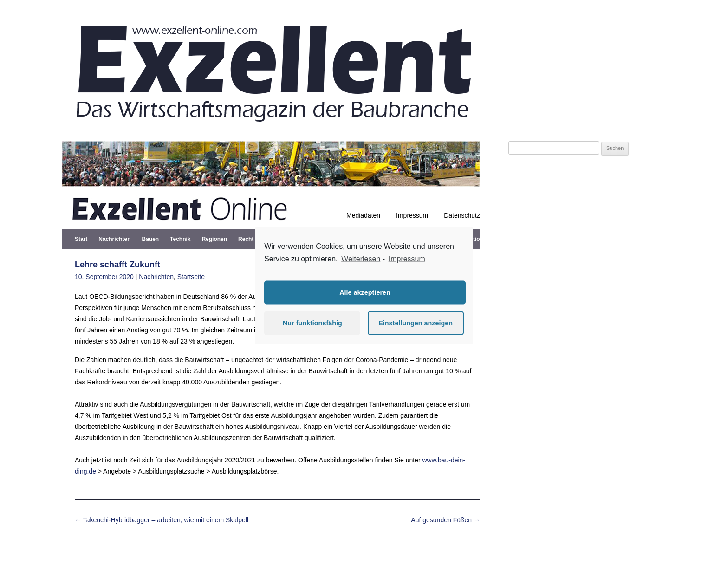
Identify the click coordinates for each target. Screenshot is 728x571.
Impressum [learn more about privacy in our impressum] (407, 259)
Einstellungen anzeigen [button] (416, 323)
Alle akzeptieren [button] (365, 292)
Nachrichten (114, 239)
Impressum (412, 215)
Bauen (150, 239)
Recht (246, 239)
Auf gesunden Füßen (445, 520)
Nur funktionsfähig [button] (312, 323)
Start (81, 239)
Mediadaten (363, 215)
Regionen (214, 239)
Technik (180, 239)
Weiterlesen (361, 259)
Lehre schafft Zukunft (117, 265)
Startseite (191, 277)
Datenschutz (462, 215)
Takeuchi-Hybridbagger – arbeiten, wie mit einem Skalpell (162, 520)
